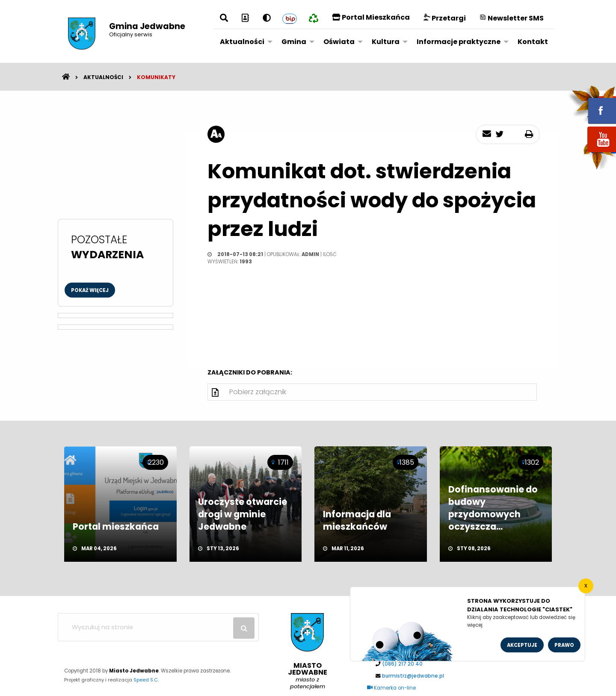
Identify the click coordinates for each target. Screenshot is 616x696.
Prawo (564, 645)
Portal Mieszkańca (371, 17)
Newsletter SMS (512, 18)
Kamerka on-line (391, 688)
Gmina (294, 42)
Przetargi (445, 18)
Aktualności (242, 42)
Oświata (339, 42)
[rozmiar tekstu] (216, 134)
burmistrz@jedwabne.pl (413, 676)
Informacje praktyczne (459, 42)
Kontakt (533, 42)
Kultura (386, 42)
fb (592, 105)
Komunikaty (156, 77)
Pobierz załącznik (258, 392)
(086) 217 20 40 (402, 664)
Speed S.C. (146, 680)
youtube (592, 153)
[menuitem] (244, 41)
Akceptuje (522, 645)
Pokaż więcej (90, 290)
